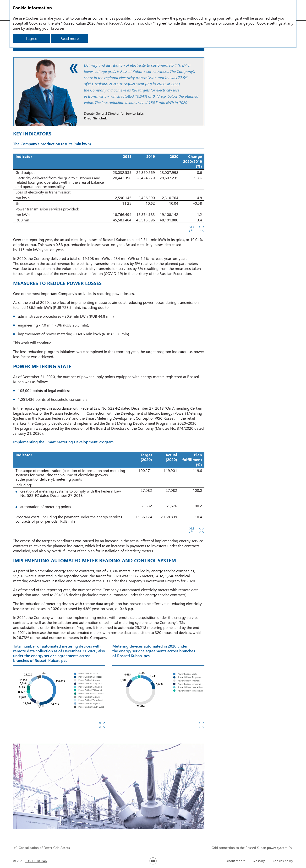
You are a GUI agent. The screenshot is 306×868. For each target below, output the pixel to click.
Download (192, 229)
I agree (31, 38)
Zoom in (201, 229)
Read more (70, 38)
